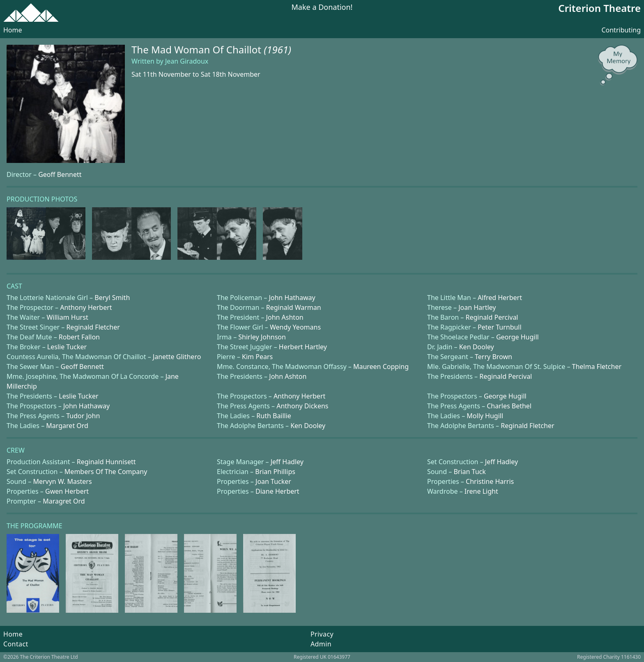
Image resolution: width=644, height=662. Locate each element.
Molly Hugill (485, 416)
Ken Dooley (477, 347)
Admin (321, 644)
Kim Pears (257, 357)
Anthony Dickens (302, 406)
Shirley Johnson (262, 337)
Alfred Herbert (500, 298)
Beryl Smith (112, 298)
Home (13, 30)
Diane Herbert (277, 491)
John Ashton (285, 317)
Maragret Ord (64, 501)
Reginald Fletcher (93, 327)
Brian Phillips (275, 472)
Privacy (322, 634)
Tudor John (83, 416)
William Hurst (67, 317)
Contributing (621, 30)
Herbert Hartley (303, 347)
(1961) (277, 49)
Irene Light (481, 491)
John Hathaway (292, 298)
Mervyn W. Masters (62, 481)
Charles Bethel (509, 406)
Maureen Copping (381, 367)
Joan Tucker (273, 481)
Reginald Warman (294, 307)
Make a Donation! (322, 8)
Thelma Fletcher (597, 367)
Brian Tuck (469, 472)
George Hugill (517, 337)
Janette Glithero (177, 357)
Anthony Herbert (86, 307)
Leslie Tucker (67, 347)
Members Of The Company (106, 472)
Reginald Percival (492, 317)
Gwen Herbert (67, 491)
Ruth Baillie (274, 416)
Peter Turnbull (500, 327)
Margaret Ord (67, 426)
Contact (16, 644)
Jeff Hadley (287, 462)
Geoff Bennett (60, 174)
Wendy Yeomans (295, 327)
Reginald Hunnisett (106, 462)
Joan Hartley (477, 307)
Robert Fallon (79, 337)
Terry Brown (493, 357)
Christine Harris (490, 481)
